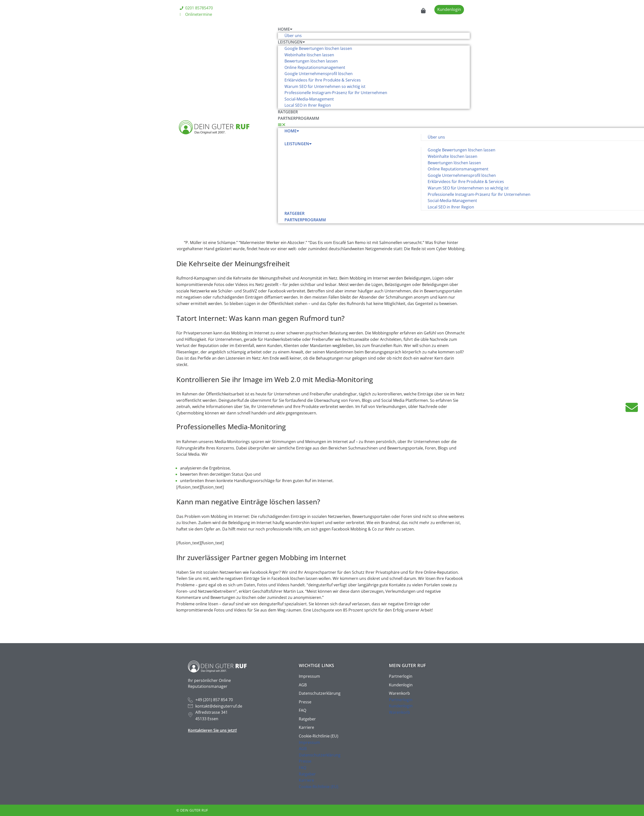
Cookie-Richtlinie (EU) (319, 736)
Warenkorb (399, 693)
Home (285, 29)
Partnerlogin (401, 676)
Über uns (293, 36)
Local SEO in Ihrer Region (308, 105)
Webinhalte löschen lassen (309, 55)
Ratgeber (288, 112)
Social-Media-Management (309, 99)
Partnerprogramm (299, 118)
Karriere (306, 727)
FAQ (302, 710)
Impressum (309, 676)
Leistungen (291, 42)
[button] (374, 125)
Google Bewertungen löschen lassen (318, 48)
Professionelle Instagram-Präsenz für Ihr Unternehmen (336, 93)
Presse (305, 702)
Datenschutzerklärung (320, 693)
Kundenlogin (401, 685)
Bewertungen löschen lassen (311, 61)
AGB (303, 685)
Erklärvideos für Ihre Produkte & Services (323, 80)
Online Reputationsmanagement (315, 67)
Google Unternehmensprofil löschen (319, 74)
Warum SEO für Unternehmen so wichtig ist (325, 86)
